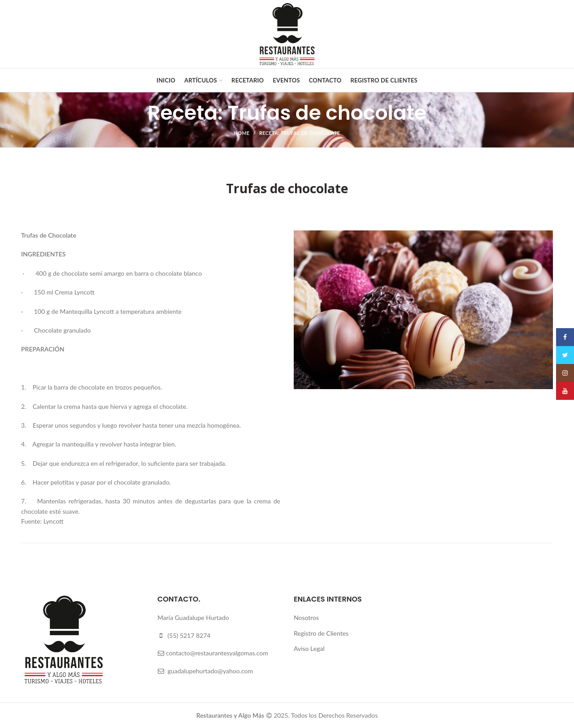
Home (242, 133)
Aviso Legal (309, 648)
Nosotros (306, 617)
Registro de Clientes (321, 633)
